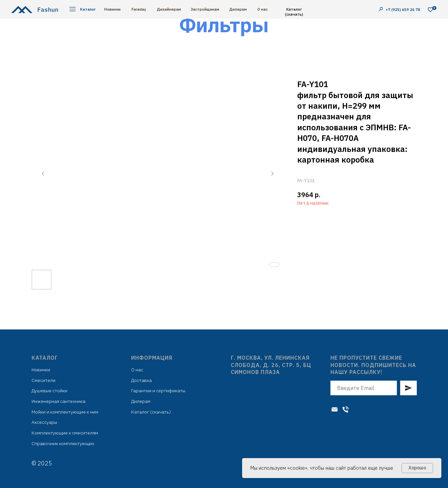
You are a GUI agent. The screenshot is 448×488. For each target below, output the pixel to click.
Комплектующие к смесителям (65, 433)
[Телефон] (346, 409)
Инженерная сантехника (58, 401)
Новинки (112, 9)
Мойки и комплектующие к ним (65, 412)
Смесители (44, 380)
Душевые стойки (49, 391)
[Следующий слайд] (272, 174)
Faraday (139, 9)
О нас (263, 9)
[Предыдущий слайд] (43, 174)
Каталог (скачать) (294, 12)
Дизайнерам (169, 9)
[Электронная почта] (335, 409)
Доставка (141, 380)
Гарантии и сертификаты (158, 391)
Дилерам (238, 9)
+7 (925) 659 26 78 (403, 9)
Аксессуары (44, 422)
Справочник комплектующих (63, 443)
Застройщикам (205, 9)
